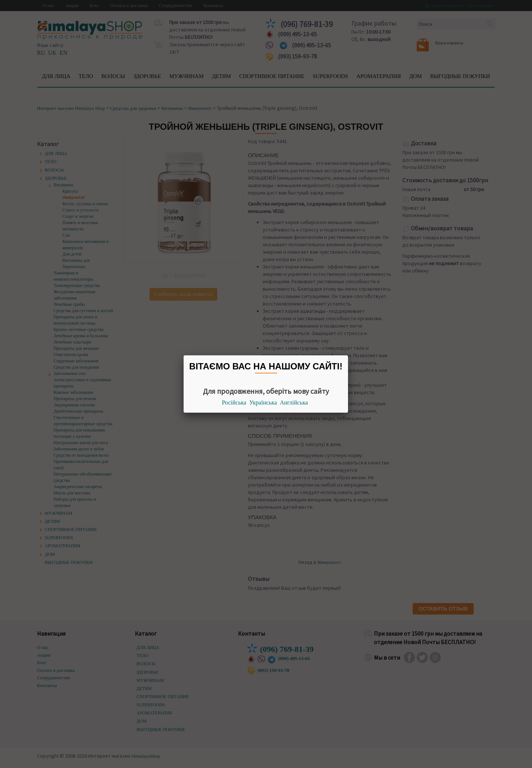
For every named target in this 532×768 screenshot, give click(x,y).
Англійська (294, 402)
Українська (263, 402)
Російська (234, 402)
